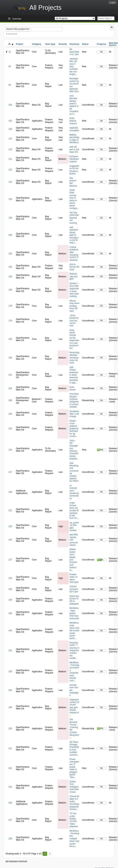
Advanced (12, 34)
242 (10, 650)
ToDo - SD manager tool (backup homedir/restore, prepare (74, 450)
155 (10, 254)
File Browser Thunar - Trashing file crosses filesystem (74, 727)
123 (10, 170)
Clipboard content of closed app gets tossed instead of (74, 706)
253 (10, 787)
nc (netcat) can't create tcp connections (74, 492)
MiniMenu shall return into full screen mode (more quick (74, 631)
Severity (63, 44)
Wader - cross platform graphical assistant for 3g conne (74, 429)
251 (10, 748)
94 (10, 85)
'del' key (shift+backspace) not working (74, 218)
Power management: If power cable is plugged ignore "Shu (74, 768)
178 (10, 306)
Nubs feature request (73, 121)
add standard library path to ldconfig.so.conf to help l (74, 235)
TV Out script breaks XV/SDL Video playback (74, 820)
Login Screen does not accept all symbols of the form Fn (74, 510)
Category (36, 44)
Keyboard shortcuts (16, 861)
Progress (102, 44)
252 (10, 768)
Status (85, 44)
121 (10, 159)
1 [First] (45, 854)
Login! (113, 3)
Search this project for (18, 29)
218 (10, 492)
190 (10, 358)
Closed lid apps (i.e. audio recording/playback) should (74, 803)
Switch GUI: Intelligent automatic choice (74, 787)
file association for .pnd (74, 52)
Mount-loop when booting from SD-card (74, 306)
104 (10, 105)
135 (10, 199)
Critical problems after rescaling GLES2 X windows (74, 254)
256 (10, 803)
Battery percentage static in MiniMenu (74, 139)
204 (10, 388)
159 (10, 290)
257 (10, 820)
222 (10, 510)
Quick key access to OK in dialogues (74, 600)
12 (10, 52)
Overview (17, 19)
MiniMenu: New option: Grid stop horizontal (74, 613)
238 (10, 600)
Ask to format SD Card (74, 267)
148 (10, 235)
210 (10, 429)
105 (10, 121)
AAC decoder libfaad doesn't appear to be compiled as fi (74, 105)
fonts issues (73, 388)
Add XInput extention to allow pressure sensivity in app (74, 375)
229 (10, 578)
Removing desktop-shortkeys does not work (74, 358)
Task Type (50, 44)
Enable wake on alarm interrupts (74, 578)
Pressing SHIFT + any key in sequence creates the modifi (74, 650)
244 (10, 690)
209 (10, 414)
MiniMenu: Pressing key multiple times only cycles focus (74, 839)
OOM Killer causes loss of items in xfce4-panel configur (73, 199)
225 (10, 540)
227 (10, 560)
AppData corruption (74, 129)
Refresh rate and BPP (73, 276)
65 (10, 66)
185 (10, 339)
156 (10, 267)
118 (10, 149)
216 (10, 450)
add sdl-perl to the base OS (74, 149)
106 (10, 129)
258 (10, 839)
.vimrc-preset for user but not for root (74, 321)
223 (10, 526)
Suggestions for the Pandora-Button (74, 170)
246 (10, 707)
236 (10, 589)
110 (10, 139)
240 (10, 631)
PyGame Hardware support (74, 159)
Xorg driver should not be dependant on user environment (74, 339)
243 (10, 672)
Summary (74, 44)
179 (10, 321)
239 (10, 613)
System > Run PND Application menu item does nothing (74, 290)
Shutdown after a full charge (74, 414)
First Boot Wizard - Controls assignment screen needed (74, 400)
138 (10, 218)
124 (10, 182)
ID (11, 44)
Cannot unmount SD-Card (74, 589)
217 (10, 472)
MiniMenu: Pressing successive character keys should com (74, 672)
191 (10, 375)
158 (10, 277)
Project (20, 44)
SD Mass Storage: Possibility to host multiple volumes (74, 748)
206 (10, 400)
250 (10, 729)
